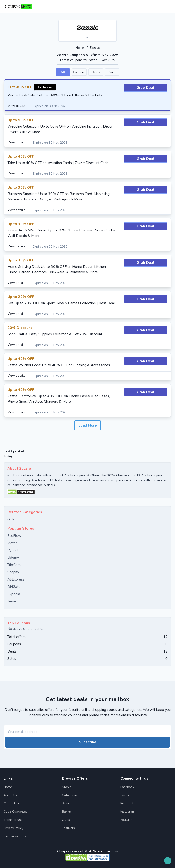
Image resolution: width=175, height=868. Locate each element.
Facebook (127, 787)
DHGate (14, 586)
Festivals (68, 828)
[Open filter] (168, 861)
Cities (66, 820)
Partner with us (15, 836)
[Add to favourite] (113, 24)
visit (88, 37)
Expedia (14, 594)
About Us (10, 795)
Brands (67, 803)
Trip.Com (14, 565)
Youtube (126, 820)
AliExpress (16, 579)
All (63, 72)
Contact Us (12, 803)
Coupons (79, 72)
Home (80, 48)
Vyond (12, 550)
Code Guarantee (16, 811)
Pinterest (127, 803)
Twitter (126, 795)
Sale (112, 72)
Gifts (11, 519)
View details (17, 106)
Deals (96, 72)
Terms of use (13, 820)
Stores (67, 787)
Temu (12, 601)
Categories (70, 795)
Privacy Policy (13, 828)
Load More (88, 425)
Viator (12, 543)
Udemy (13, 557)
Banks (66, 811)
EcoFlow (14, 535)
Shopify (13, 572)
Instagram (127, 811)
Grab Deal (145, 87)
